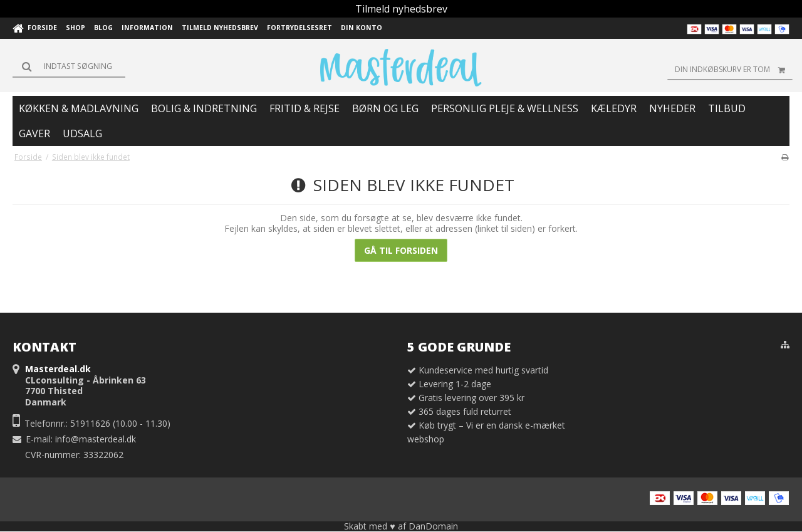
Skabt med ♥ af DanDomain (401, 526)
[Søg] (69, 66)
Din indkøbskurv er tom (734, 70)
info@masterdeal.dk (96, 439)
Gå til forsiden (401, 250)
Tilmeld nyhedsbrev (401, 9)
